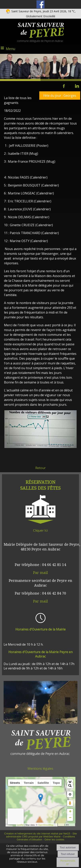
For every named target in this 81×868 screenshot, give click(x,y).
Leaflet (21, 825)
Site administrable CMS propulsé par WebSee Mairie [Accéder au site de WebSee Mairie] (41, 835)
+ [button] (70, 812)
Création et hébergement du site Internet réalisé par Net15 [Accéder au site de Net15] (37, 834)
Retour (40, 468)
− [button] (70, 818)
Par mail (40, 573)
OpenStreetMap (47, 825)
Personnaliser (68, 862)
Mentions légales (40, 769)
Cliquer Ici (40, 530)
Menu (11, 49)
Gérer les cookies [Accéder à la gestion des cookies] (54, 840)
